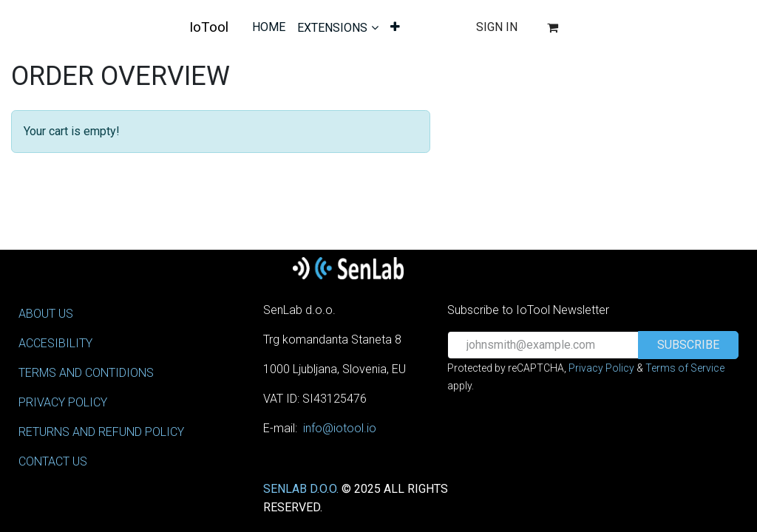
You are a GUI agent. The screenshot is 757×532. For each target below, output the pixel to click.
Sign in (497, 27)
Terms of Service (685, 368)
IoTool (209, 27)
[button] (688, 345)
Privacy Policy (601, 368)
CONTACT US (53, 461)
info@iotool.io (340, 428)
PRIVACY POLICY (63, 402)
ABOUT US (46, 314)
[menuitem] (269, 27)
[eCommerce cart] (552, 27)
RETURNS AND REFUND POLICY (101, 432)
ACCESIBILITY (55, 343)
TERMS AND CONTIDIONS (86, 373)
